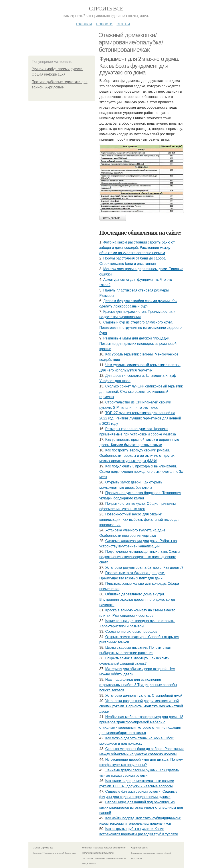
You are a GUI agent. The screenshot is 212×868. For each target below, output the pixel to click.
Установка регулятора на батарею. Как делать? (144, 568)
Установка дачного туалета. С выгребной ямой (144, 695)
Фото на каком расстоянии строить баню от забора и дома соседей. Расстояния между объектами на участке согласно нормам (137, 248)
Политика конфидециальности (98, 853)
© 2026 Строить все (43, 848)
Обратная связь (140, 848)
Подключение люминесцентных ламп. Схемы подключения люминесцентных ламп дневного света (140, 557)
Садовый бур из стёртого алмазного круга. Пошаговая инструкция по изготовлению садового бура (141, 328)
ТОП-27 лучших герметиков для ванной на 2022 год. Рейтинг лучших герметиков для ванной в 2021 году (140, 418)
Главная (84, 24)
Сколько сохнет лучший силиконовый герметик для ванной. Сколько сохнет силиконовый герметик (141, 392)
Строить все (106, 9)
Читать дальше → (113, 218)
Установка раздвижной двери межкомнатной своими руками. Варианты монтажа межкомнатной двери (141, 706)
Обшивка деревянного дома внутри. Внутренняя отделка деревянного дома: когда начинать (137, 600)
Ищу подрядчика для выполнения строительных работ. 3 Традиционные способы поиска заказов (138, 685)
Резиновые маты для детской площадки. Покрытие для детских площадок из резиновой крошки (138, 344)
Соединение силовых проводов (131, 632)
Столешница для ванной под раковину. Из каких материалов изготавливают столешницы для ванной (141, 807)
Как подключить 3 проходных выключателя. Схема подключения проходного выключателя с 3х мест (141, 472)
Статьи (123, 24)
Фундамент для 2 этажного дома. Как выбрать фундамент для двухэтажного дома (139, 66)
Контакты (87, 848)
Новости (104, 24)
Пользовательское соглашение (109, 848)
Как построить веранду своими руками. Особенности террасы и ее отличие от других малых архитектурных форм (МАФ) (137, 456)
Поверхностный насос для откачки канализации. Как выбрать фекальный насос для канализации (140, 520)
